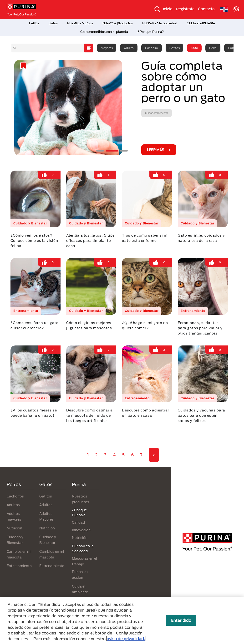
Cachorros (15, 496)
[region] (122, 620)
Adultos (13, 505)
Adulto (129, 48)
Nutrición (14, 528)
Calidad (78, 522)
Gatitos (174, 48)
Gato (194, 48)
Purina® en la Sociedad (160, 23)
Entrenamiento (19, 566)
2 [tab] (112, 151)
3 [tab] (124, 151)
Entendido (181, 620)
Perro (213, 48)
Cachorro (152, 48)
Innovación (81, 530)
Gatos (53, 23)
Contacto (206, 9)
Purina (79, 484)
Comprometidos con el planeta (104, 32)
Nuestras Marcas (80, 23)
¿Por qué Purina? (151, 32)
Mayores (107, 48)
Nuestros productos (118, 23)
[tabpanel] (122, 108)
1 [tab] (100, 151)
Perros (34, 23)
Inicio (168, 9)
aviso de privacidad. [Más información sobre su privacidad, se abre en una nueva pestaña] (126, 639)
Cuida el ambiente (201, 23)
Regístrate (185, 9)
